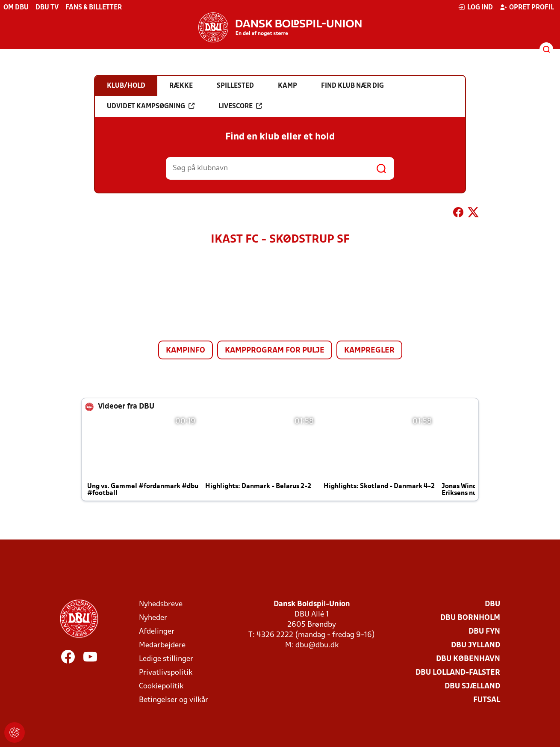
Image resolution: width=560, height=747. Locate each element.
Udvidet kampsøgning (151, 106)
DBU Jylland (476, 645)
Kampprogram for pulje (275, 351)
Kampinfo (186, 351)
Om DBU (16, 8)
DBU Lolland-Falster (458, 673)
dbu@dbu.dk (317, 645)
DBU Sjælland (472, 686)
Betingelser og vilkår (174, 700)
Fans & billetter (94, 8)
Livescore (240, 106)
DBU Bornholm (470, 618)
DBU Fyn (484, 632)
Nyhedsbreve (161, 604)
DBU (492, 604)
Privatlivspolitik (166, 673)
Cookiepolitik (161, 686)
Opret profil (527, 7)
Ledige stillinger (166, 659)
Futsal (487, 700)
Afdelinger (157, 632)
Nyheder (153, 618)
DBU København (468, 659)
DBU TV (47, 8)
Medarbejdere (162, 645)
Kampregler (369, 351)
